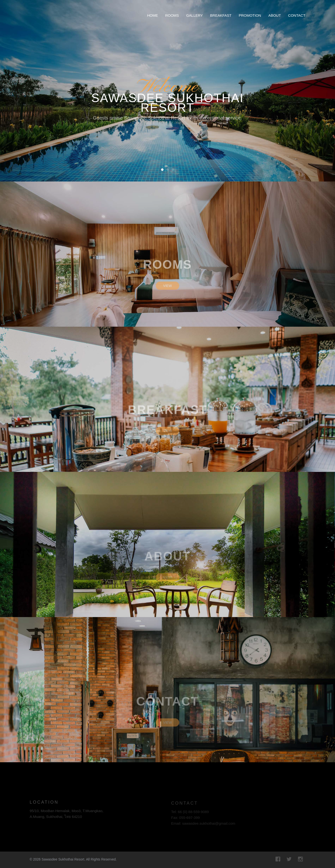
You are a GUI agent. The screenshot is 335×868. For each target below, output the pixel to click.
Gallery (195, 15)
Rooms (172, 15)
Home (153, 15)
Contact (297, 15)
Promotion (250, 15)
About (275, 15)
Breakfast (221, 15)
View (168, 289)
